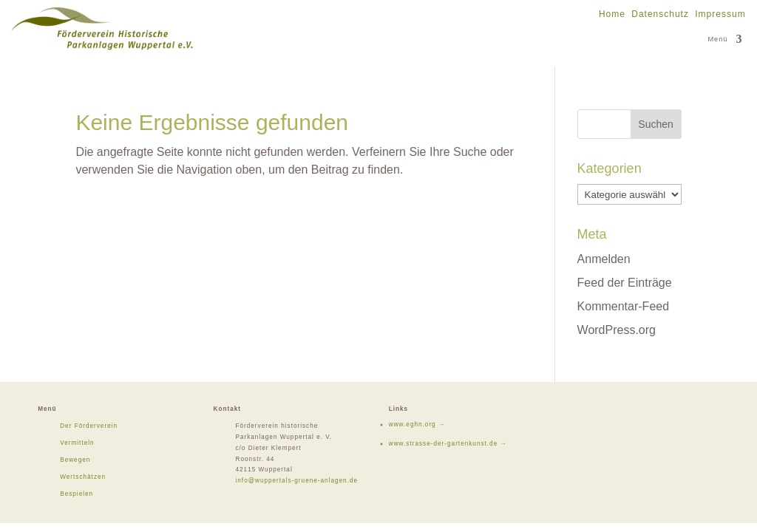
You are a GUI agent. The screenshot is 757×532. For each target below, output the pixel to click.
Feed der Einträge (625, 283)
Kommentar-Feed (624, 306)
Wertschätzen (83, 477)
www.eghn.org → (417, 424)
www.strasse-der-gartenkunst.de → (448, 444)
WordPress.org (617, 330)
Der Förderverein (89, 426)
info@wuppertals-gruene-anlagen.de (296, 481)
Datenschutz (660, 14)
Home (612, 14)
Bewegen (75, 460)
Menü (717, 39)
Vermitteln (77, 443)
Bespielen (77, 494)
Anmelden (604, 259)
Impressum (720, 14)
